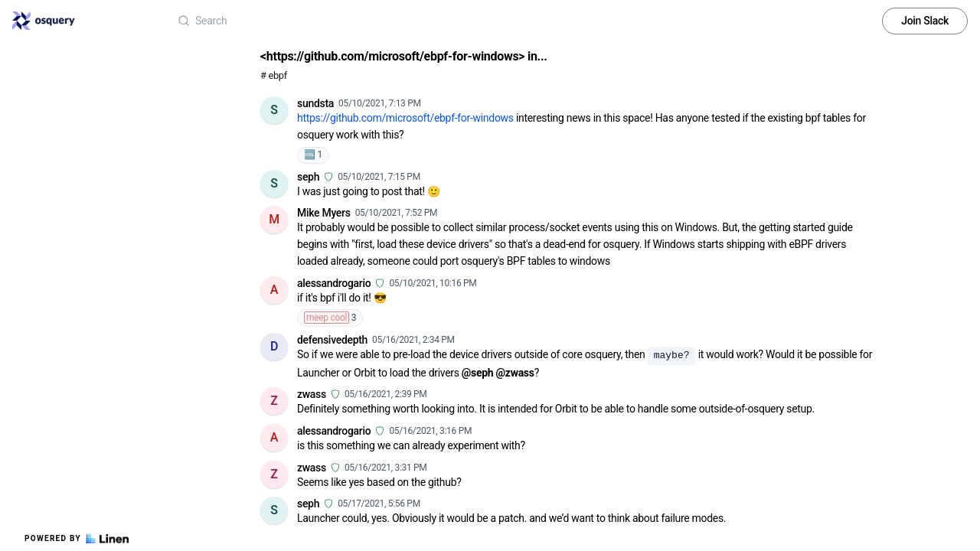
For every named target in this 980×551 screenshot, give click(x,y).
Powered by (77, 539)
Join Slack (925, 21)
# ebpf (274, 75)
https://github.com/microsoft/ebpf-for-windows (405, 118)
